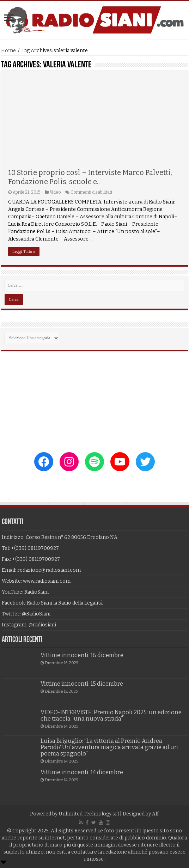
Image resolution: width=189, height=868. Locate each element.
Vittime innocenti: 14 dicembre (82, 772)
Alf (155, 814)
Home (8, 51)
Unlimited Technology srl (89, 814)
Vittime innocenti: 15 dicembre (82, 684)
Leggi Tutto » (24, 251)
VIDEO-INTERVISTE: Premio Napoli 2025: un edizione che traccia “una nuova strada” (111, 715)
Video (55, 192)
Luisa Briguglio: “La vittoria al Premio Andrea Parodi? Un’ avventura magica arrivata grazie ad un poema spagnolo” (109, 747)
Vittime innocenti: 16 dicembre (82, 655)
